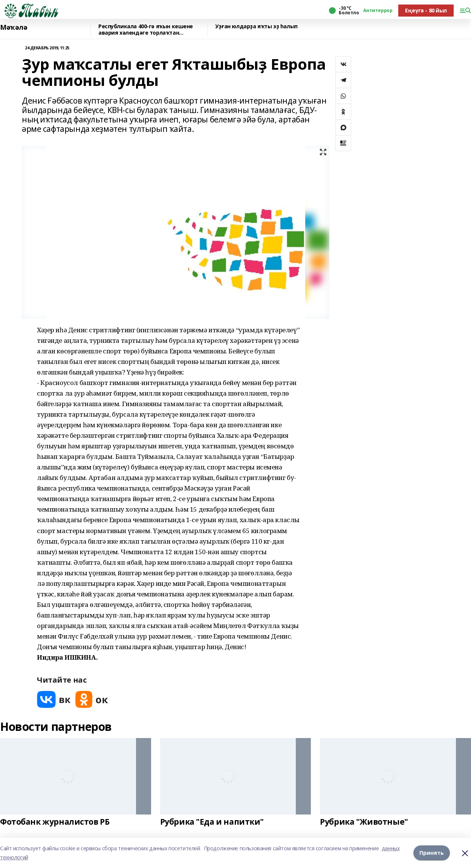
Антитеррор (378, 11)
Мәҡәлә (14, 28)
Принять (432, 853)
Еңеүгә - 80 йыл (426, 10)
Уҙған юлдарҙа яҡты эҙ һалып (256, 27)
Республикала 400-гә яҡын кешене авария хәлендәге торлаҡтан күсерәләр (146, 30)
